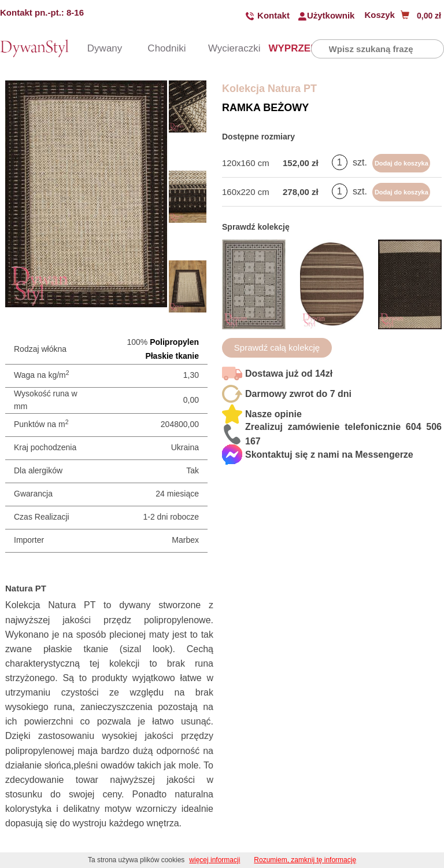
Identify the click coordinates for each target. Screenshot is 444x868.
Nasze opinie (273, 414)
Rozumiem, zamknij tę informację (305, 860)
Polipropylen (174, 342)
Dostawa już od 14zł (289, 374)
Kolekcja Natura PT (269, 89)
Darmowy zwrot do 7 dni (298, 394)
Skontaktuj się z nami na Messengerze (329, 455)
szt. (360, 162)
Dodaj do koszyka (402, 163)
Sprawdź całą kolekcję (277, 347)
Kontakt (273, 15)
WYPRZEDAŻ (280, 48)
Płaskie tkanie (172, 356)
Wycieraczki (220, 48)
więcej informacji (214, 860)
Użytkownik (331, 15)
